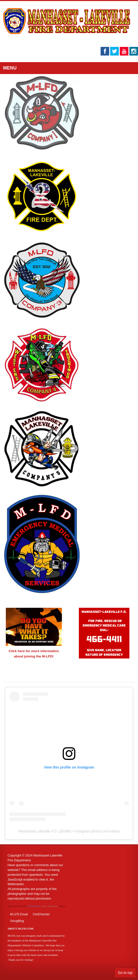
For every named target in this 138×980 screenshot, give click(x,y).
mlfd (67, 831)
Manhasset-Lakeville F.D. (38, 831)
